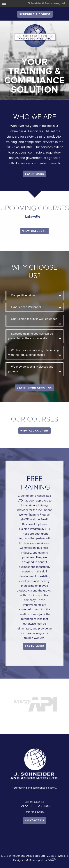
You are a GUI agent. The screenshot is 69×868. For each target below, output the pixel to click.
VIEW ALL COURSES (34, 431)
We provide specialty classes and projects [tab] (31, 369)
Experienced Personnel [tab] (27, 307)
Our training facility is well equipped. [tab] (36, 320)
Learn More (34, 174)
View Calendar (34, 231)
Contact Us (35, 820)
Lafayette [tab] (33, 216)
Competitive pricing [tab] (25, 295)
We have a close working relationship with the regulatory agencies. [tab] (34, 353)
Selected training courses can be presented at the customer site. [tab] (31, 336)
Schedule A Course (35, 14)
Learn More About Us (34, 388)
